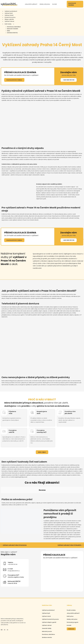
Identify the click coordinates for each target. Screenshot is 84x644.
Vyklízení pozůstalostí (48, 596)
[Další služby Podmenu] (14, 24)
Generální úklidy (47, 614)
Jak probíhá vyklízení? (31, 4)
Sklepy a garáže (9, 19)
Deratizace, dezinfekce (14, 27)
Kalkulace (71, 615)
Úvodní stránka (71, 596)
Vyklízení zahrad (9, 21)
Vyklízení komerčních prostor (50, 605)
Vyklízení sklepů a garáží (49, 608)
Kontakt (55, 4)
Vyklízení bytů (9, 13)
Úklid (8, 31)
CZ (2, 616)
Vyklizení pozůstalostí (11, 11)
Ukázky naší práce (45, 4)
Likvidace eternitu (12, 33)
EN (5, 616)
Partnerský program (73, 608)
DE (7, 616)
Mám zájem (42, 452)
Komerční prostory (10, 17)
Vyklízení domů (9, 15)
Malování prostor (47, 617)
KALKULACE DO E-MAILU (14, 80)
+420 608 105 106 (69, 80)
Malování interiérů (12, 29)
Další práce (70, 602)
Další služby (8, 24)
